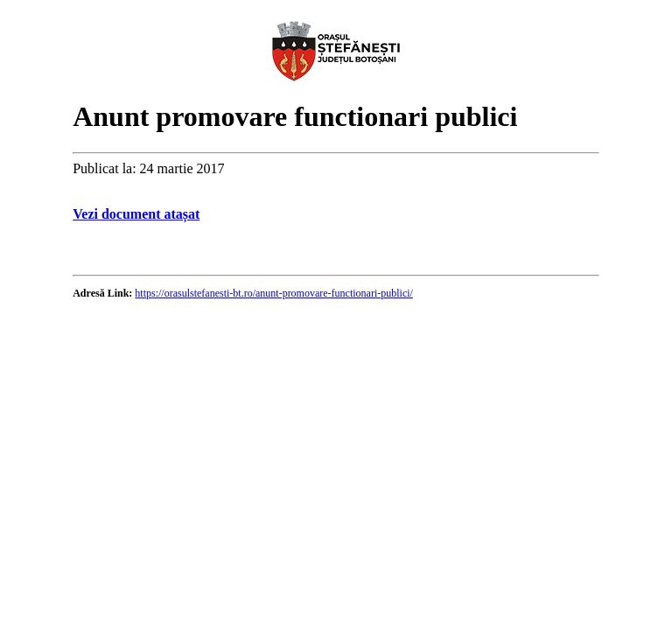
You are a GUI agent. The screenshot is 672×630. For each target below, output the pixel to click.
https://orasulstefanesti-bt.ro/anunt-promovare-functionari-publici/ (274, 293)
